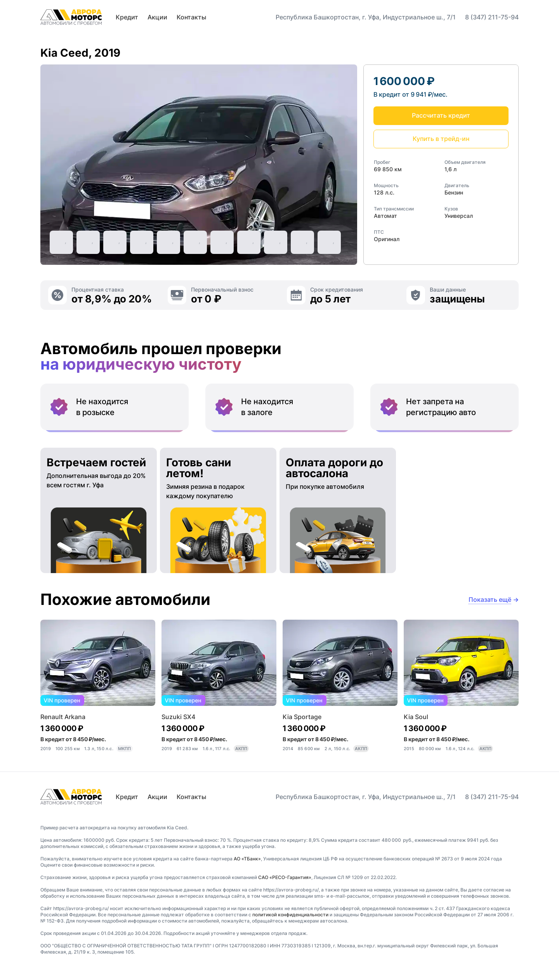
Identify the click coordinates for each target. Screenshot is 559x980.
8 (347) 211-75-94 (492, 17)
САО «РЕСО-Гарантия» (285, 877)
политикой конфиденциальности (290, 915)
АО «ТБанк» (247, 859)
